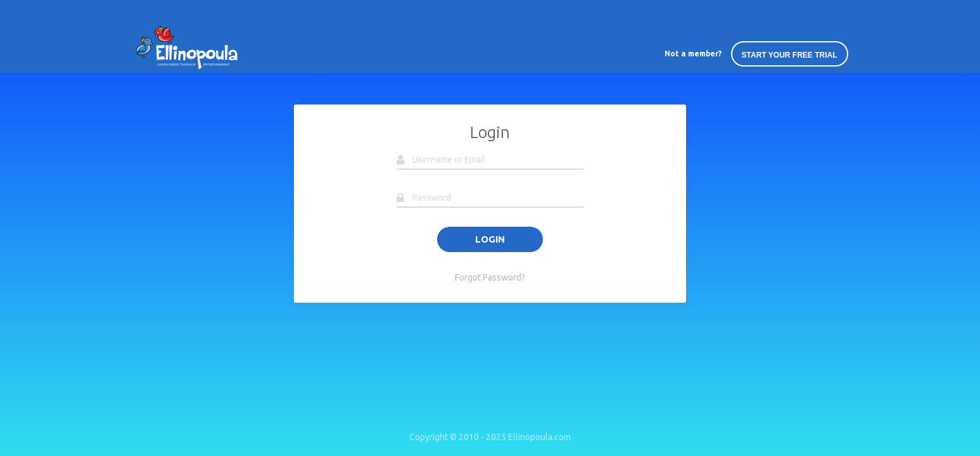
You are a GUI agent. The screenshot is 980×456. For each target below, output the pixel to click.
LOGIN (490, 239)
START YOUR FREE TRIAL (790, 55)
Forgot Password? (490, 277)
